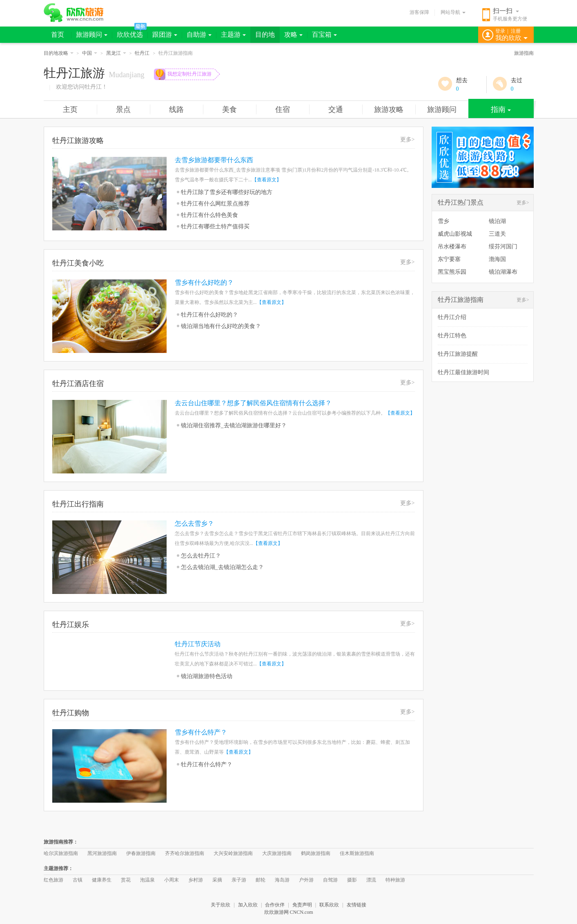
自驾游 (330, 880)
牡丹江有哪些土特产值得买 (215, 227)
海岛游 (282, 880)
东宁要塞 (449, 259)
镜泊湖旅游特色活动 (207, 676)
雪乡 (443, 221)
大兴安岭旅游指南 (233, 853)
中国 (90, 53)
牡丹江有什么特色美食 (209, 215)
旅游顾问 (92, 35)
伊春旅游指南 (141, 853)
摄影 (352, 880)
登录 (500, 31)
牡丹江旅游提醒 (458, 354)
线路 (176, 109)
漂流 (371, 880)
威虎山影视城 (455, 234)
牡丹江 (142, 53)
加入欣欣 (248, 905)
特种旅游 (395, 880)
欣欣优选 (130, 35)
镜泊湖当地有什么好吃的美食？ (221, 326)
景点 (123, 109)
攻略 (293, 35)
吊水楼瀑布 (452, 247)
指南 (501, 109)
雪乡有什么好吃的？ (204, 282)
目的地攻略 (59, 53)
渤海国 (497, 259)
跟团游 (165, 35)
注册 (516, 31)
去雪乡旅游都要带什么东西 (214, 160)
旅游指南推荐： (61, 842)
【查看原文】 (267, 180)
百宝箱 (324, 35)
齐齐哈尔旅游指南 (185, 853)
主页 (70, 109)
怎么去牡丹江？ (201, 556)
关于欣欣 (221, 905)
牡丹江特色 (452, 336)
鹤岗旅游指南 (316, 853)
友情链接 (356, 905)
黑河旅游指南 (102, 853)
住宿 (283, 109)
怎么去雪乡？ (194, 523)
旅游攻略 (389, 109)
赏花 (126, 880)
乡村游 (196, 880)
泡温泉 (147, 880)
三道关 (497, 234)
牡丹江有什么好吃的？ (209, 315)
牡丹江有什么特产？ (207, 764)
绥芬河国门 (503, 247)
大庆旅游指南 (277, 853)
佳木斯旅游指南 (357, 853)
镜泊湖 (497, 221)
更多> (408, 139)
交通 (336, 109)
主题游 (233, 35)
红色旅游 (53, 880)
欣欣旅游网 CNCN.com (289, 912)
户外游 (306, 880)
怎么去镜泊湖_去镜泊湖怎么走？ (222, 567)
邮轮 (261, 880)
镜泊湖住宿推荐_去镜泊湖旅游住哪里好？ (234, 425)
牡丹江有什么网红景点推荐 (215, 204)
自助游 (199, 35)
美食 (229, 109)
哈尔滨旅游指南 (61, 853)
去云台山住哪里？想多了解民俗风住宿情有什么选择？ (253, 403)
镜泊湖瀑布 (503, 272)
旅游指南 (524, 53)
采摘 (217, 880)
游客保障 (419, 12)
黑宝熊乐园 (452, 272)
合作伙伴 (275, 905)
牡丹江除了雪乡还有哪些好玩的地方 (227, 192)
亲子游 (239, 880)
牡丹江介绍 (452, 317)
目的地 (265, 35)
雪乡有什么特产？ (201, 732)
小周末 (172, 880)
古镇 (78, 880)
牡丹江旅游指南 (461, 300)
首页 (58, 35)
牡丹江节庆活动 (198, 644)
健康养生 (102, 880)
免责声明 (302, 905)
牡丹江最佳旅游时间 (463, 372)
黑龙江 (116, 53)
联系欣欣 (329, 905)
